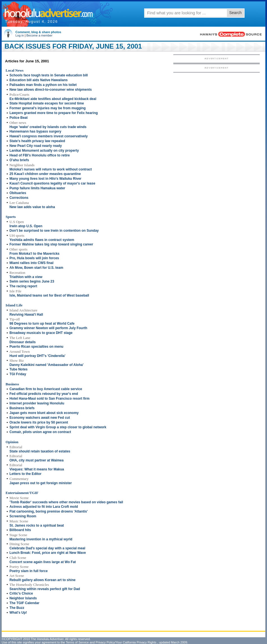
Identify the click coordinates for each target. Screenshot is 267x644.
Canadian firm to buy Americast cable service (46, 389)
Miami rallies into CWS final (32, 263)
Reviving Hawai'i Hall (26, 315)
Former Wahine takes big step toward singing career (51, 244)
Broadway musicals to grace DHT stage (41, 333)
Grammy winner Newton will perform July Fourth (48, 328)
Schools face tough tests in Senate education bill (49, 75)
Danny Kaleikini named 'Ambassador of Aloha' (47, 365)
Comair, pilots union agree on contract (40, 432)
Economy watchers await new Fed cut (40, 418)
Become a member (39, 35)
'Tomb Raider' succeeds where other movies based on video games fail (66, 502)
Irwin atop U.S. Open (26, 226)
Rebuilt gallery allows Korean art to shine (42, 580)
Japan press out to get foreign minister (41, 483)
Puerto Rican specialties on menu (36, 347)
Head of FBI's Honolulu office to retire (40, 155)
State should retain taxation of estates (40, 451)
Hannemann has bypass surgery (35, 131)
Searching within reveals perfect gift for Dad (45, 589)
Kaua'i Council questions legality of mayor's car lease (52, 183)
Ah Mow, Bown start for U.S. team (36, 268)
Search (235, 13)
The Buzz (17, 608)
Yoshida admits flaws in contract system (42, 240)
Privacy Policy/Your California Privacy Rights (126, 642)
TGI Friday (18, 374)
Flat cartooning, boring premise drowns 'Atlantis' (49, 511)
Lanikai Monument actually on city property (44, 151)
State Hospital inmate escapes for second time (47, 103)
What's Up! (18, 613)
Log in (20, 35)
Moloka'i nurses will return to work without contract (51, 169)
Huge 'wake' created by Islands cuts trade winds (48, 127)
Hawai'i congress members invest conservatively (49, 136)
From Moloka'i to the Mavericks (34, 254)
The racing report (23, 286)
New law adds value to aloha (32, 207)
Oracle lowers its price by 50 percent (39, 422)
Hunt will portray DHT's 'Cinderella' (37, 356)
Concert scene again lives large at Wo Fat (43, 562)
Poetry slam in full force (29, 571)
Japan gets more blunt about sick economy (44, 413)
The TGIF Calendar (25, 603)
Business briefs (22, 408)
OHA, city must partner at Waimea (37, 460)
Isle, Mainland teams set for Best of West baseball (49, 295)
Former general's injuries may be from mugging (48, 108)
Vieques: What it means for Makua (37, 469)
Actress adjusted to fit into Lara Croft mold (44, 507)
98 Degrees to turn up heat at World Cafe (42, 324)
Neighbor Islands (23, 598)
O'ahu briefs (19, 160)
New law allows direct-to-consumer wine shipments (51, 90)
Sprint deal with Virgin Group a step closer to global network (58, 427)
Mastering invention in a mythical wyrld (41, 539)
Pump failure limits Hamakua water (37, 188)
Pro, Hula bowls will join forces (34, 258)
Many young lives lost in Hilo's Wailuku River (45, 179)
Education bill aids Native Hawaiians (39, 80)
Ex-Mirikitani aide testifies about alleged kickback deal (53, 99)
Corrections (19, 198)
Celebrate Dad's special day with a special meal (47, 548)
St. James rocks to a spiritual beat (37, 525)
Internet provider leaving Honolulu (37, 403)
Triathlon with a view (26, 277)
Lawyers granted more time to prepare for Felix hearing (54, 113)
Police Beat (19, 118)
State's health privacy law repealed (37, 141)
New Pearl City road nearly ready (36, 146)
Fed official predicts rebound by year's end (44, 394)
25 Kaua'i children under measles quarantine (45, 174)
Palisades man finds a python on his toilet (43, 85)
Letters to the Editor (26, 474)
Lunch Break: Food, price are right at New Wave (48, 553)
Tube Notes (19, 369)
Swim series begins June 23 (32, 281)
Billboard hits (20, 530)
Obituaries (18, 193)
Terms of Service (77, 642)
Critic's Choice (21, 593)
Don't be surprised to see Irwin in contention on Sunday (54, 231)
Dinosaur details (23, 342)
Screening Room (23, 516)
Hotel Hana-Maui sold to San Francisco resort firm (50, 399)
